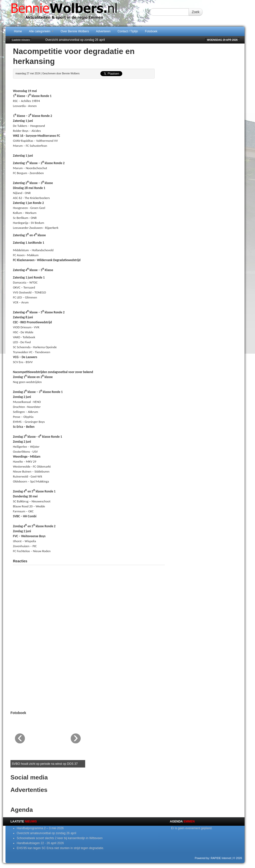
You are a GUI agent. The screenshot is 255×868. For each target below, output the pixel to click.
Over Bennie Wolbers (75, 31)
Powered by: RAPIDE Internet (213, 858)
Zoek (196, 12)
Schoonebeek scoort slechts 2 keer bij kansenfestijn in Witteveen (60, 838)
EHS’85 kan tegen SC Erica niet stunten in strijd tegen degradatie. (60, 848)
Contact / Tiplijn (128, 31)
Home (18, 31)
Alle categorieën (41, 31)
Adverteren (103, 31)
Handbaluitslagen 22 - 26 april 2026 (40, 843)
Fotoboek (151, 31)
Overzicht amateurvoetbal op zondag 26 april (75, 40)
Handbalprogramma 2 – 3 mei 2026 (40, 828)
